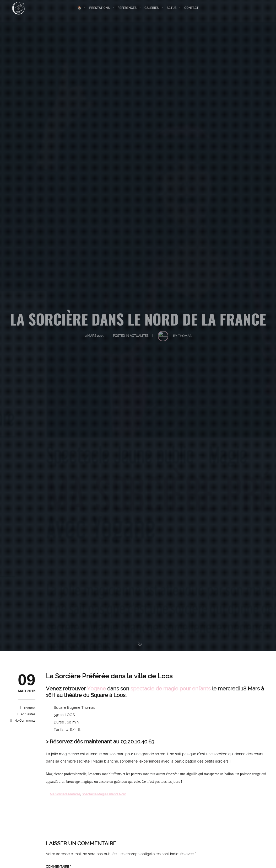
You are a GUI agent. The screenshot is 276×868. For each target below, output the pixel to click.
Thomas (29, 708)
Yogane (96, 689)
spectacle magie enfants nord (104, 794)
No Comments (25, 721)
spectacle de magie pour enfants (171, 689)
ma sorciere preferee (65, 794)
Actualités (28, 714)
